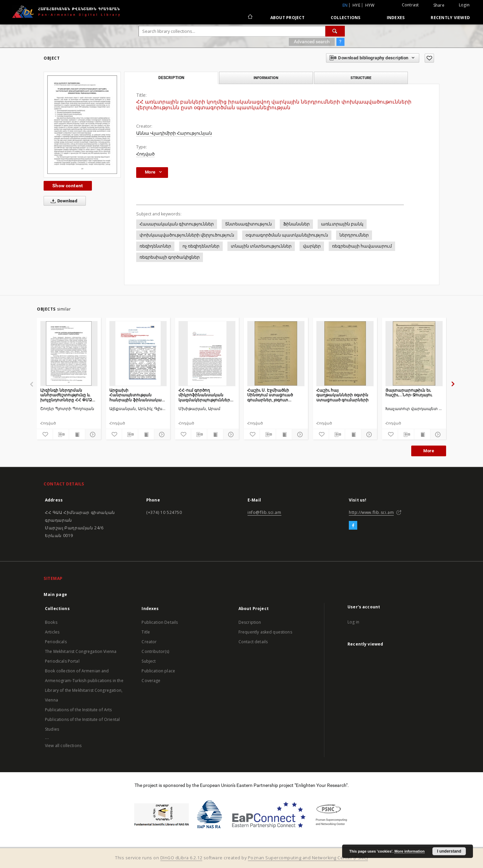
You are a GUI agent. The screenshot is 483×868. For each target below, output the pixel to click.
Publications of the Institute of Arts (78, 710)
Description (250, 622)
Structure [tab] (361, 78)
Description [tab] (171, 78)
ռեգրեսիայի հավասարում (362, 246)
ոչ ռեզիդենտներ (201, 246)
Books (51, 622)
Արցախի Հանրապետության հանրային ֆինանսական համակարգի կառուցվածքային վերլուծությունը (137, 395)
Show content (68, 186)
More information (410, 851)
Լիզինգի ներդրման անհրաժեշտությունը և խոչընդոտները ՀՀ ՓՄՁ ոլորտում (66, 395)
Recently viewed (450, 18)
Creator (149, 642)
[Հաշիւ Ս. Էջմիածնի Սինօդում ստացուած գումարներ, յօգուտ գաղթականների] (276, 353)
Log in (353, 622)
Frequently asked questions (265, 632)
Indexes (396, 18)
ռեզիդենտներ (155, 246)
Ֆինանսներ (296, 224)
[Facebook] (353, 526)
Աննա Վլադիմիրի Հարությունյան (174, 133)
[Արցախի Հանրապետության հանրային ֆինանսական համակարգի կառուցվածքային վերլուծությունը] (138, 353)
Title (146, 632)
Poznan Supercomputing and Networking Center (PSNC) (308, 858)
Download (63, 201)
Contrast (410, 5)
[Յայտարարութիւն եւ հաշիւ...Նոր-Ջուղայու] (414, 353)
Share (439, 5)
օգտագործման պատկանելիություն (287, 235)
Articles (52, 632)
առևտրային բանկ (342, 224)
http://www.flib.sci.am (371, 512)
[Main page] (250, 17)
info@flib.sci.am (264, 512)
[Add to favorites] (429, 58)
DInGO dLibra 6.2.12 (181, 858)
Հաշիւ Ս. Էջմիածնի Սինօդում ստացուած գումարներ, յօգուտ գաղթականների (270, 395)
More (429, 451)
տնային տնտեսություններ (261, 246)
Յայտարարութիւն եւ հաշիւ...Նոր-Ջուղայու (409, 392)
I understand (449, 851)
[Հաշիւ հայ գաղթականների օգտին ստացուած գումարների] (345, 353)
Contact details (253, 642)
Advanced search (312, 42)
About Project (287, 18)
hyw (370, 5)
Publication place (158, 671)
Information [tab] (266, 78)
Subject (149, 661)
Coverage (151, 681)
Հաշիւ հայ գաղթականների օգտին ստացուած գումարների (342, 395)
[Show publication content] (77, 435)
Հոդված (145, 154)
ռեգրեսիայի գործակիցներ (170, 257)
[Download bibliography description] (61, 435)
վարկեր (312, 246)
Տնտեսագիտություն (248, 224)
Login (464, 5)
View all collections (63, 746)
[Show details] (92, 435)
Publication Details (160, 622)
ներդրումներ (354, 235)
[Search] (335, 31)
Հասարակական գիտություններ (177, 224)
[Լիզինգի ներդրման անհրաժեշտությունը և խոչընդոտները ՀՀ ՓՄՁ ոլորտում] (69, 353)
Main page (56, 594)
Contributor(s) (155, 651)
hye (356, 5)
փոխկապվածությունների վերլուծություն (187, 235)
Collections (346, 18)
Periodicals (56, 642)
